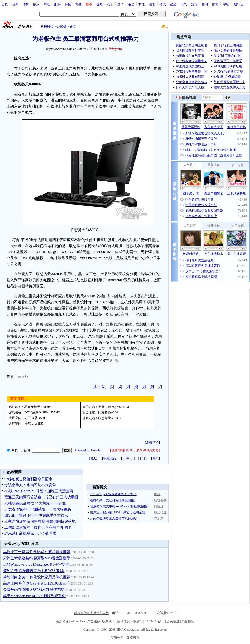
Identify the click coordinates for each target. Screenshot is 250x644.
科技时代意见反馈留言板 (92, 613)
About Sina (78, 621)
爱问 (205, 4)
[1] (112, 387)
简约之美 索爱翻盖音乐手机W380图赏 (34, 571)
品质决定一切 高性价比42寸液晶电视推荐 (37, 552)
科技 (68, 4)
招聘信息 (123, 621)
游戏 (131, 4)
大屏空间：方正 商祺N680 (27, 418)
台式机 (62, 27)
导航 (226, 4)
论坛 (94, 458)
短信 (194, 4)
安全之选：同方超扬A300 (100, 412)
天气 (184, 4)
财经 (47, 4)
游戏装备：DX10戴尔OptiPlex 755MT (34, 412)
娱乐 (36, 4)
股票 (57, 4)
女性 (142, 4)
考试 (163, 4)
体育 (26, 4)
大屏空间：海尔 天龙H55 (26, 423)
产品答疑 (188, 621)
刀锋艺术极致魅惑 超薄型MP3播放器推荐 (37, 558)
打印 (143, 458)
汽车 (110, 4)
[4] (136, 387)
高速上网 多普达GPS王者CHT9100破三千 (36, 583)
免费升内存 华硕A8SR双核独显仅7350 (34, 590)
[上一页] (99, 387)
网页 (15, 450)
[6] (152, 387)
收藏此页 (110, 458)
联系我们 (108, 621)
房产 (121, 4)
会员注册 (173, 621)
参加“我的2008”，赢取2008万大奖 (135, 450)
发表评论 (152, 443)
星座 (173, 4)
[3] (128, 387)
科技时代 (47, 27)
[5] (144, 387)
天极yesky (116, 49)
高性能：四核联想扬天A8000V (30, 407)
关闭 (156, 458)
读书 (152, 4)
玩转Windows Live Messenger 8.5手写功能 (36, 564)
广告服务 (94, 621)
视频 (99, 4)
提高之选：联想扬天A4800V (102, 418)
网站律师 (138, 621)
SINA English (155, 621)
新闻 (15, 4)
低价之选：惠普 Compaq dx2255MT (107, 407)
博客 (78, 4)
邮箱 (215, 4)
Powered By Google (87, 450)
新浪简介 (62, 621)
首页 (5, 4)
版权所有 (133, 638)
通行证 (239, 4)
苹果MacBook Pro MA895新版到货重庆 (34, 596)
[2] (120, 387)
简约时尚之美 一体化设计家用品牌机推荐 (37, 577)
